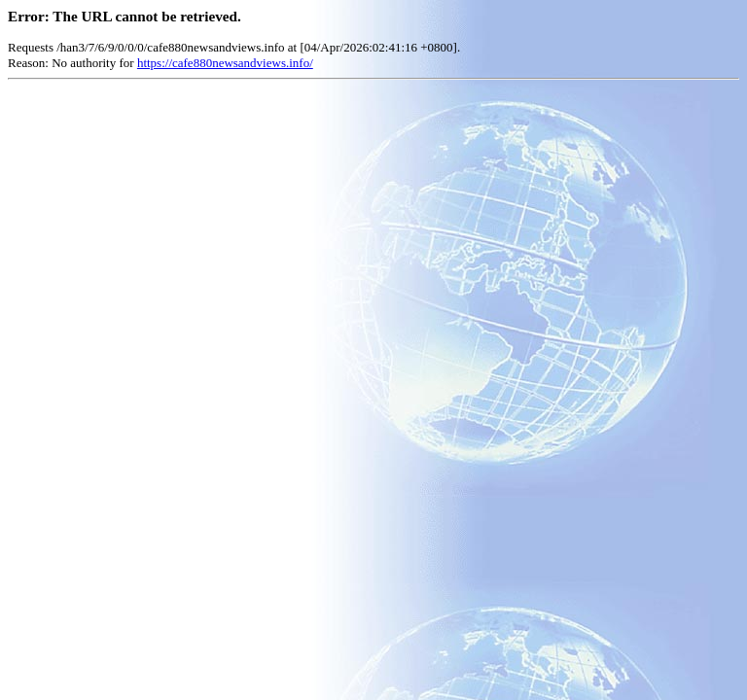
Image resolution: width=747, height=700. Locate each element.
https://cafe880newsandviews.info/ (225, 63)
